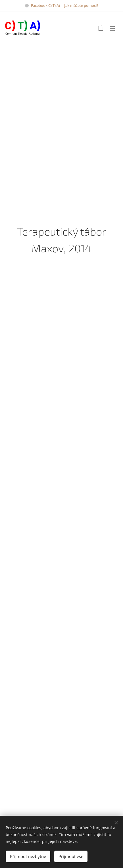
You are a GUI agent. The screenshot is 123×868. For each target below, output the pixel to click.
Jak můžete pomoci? (81, 5)
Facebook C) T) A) (45, 5)
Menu (112, 28)
